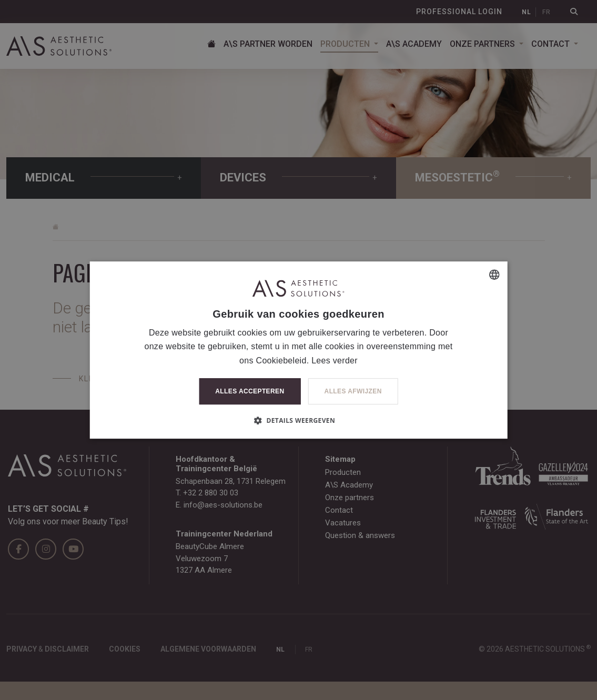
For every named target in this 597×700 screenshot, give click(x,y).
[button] (298, 420)
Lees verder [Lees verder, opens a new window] (335, 361)
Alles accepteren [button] (250, 391)
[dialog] (298, 350)
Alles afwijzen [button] (353, 391)
